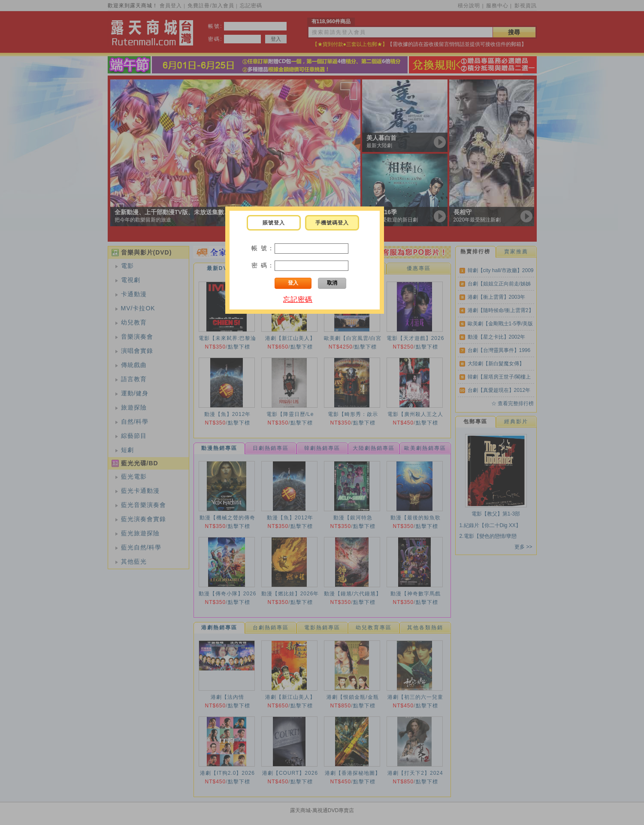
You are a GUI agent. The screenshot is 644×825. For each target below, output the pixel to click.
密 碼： (263, 265)
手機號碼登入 (332, 223)
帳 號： (263, 248)
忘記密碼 (298, 299)
